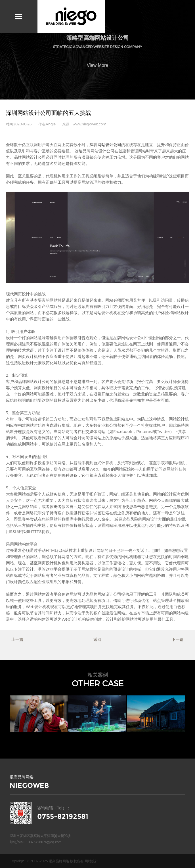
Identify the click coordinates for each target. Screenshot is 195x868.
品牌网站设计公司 (30, 157)
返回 (97, 639)
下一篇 (178, 639)
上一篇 (17, 639)
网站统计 (91, 861)
